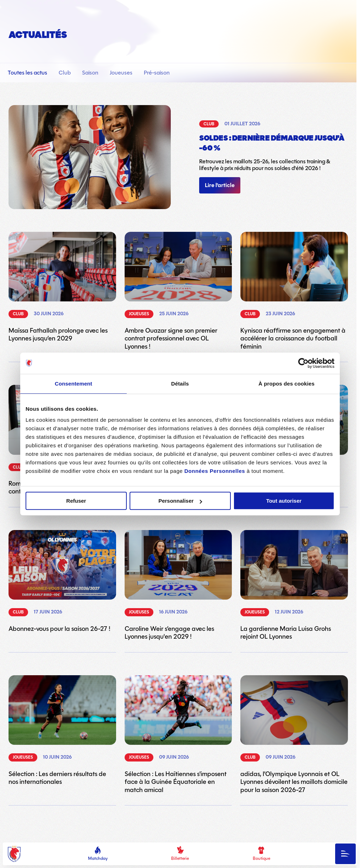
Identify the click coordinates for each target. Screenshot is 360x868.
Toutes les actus (28, 73)
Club (65, 73)
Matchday (98, 854)
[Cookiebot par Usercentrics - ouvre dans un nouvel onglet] (303, 363)
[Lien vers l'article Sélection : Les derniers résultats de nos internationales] (62, 731)
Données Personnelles (215, 471)
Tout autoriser (284, 501)
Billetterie (180, 854)
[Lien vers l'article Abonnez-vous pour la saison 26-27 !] (62, 581)
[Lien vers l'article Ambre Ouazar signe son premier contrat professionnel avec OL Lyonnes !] (178, 291)
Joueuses (122, 73)
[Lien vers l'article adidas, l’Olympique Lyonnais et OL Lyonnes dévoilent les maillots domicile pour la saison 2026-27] (294, 735)
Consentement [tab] (73, 384)
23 (203, 835)
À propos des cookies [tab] (287, 384)
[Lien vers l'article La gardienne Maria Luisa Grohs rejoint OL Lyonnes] (294, 585)
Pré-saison (157, 73)
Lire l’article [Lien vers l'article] (220, 185)
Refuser (76, 501)
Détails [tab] (180, 384)
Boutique (261, 854)
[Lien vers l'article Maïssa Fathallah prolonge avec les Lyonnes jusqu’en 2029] (62, 287)
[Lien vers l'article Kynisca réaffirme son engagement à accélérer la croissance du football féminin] (294, 291)
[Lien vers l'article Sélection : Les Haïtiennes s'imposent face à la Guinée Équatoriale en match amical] (178, 735)
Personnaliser (180, 501)
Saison (91, 73)
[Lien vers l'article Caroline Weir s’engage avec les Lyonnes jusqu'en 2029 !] (178, 585)
